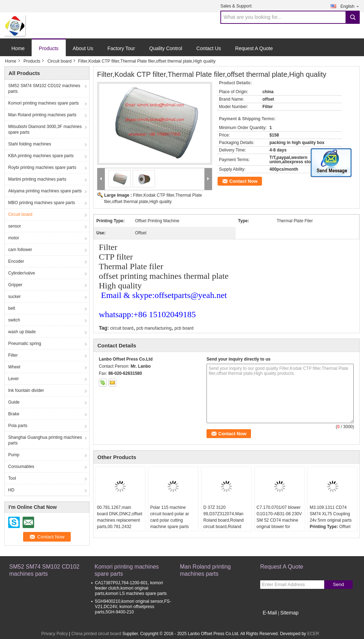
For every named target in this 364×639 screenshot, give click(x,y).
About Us (83, 48)
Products (49, 48)
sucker (14, 297)
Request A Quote (254, 48)
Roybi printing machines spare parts (42, 167)
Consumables (21, 467)
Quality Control (166, 48)
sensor (15, 226)
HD (11, 490)
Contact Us (208, 48)
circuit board (122, 328)
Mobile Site (273, 622)
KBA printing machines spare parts (41, 156)
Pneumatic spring (25, 344)
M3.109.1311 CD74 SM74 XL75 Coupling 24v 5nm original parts (331, 514)
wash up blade (22, 332)
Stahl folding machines (30, 144)
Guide (14, 402)
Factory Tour (121, 48)
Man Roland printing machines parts (42, 115)
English (350, 6)
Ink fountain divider (26, 390)
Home (18, 48)
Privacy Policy (55, 634)
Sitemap (289, 613)
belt (12, 308)
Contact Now (243, 181)
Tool (12, 478)
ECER (313, 634)
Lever (14, 379)
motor (14, 238)
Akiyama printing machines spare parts (45, 191)
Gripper (15, 285)
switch (14, 320)
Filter (13, 355)
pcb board (184, 328)
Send (338, 584)
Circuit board (59, 61)
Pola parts (18, 426)
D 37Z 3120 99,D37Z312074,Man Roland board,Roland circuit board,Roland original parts (223, 520)
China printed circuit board (96, 634)
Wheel (14, 367)
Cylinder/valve (22, 273)
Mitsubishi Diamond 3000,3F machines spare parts (45, 129)
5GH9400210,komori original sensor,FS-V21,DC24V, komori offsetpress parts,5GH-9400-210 (133, 607)
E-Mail (270, 613)
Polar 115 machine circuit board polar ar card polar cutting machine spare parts (169, 517)
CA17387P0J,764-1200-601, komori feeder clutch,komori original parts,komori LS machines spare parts (131, 588)
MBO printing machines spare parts (42, 203)
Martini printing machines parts (37, 179)
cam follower (20, 250)
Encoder (16, 261)
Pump (14, 455)
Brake (14, 414)
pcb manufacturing (154, 328)
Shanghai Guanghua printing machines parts (45, 440)
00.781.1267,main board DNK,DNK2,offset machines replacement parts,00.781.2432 (120, 517)
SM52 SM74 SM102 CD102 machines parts (44, 89)
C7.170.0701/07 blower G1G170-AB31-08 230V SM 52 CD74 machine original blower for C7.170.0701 (279, 520)
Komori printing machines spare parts (44, 103)
